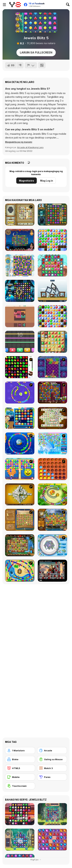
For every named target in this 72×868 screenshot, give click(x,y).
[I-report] (31, 65)
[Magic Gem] (20, 469)
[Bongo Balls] (20, 571)
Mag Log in (47, 181)
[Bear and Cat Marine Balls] (20, 443)
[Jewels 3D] (20, 367)
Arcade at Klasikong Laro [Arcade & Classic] (30, 147)
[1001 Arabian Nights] (20, 240)
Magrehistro (27, 181)
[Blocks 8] (20, 316)
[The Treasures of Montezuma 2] (52, 215)
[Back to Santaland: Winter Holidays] (52, 240)
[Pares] (52, 777)
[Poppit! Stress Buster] (52, 393)
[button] (19, 142)
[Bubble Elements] (52, 443)
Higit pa (36, 860)
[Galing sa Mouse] (52, 759)
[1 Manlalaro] (20, 750)
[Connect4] (52, 469)
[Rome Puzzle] (20, 545)
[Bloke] (20, 759)
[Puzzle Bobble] (52, 367)
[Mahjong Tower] (20, 494)
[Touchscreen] (20, 786)
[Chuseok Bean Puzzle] (20, 418)
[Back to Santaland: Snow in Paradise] (52, 316)
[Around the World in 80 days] (52, 520)
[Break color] (20, 342)
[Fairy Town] (52, 545)
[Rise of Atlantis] (20, 520)
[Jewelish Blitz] (20, 291)
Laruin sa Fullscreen (36, 52)
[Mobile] (20, 777)
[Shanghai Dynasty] (52, 418)
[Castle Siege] (52, 291)
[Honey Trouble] (52, 494)
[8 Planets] (20, 393)
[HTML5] (20, 768)
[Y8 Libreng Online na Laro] (15, 5)
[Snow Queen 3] (20, 265)
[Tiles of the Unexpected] (52, 571)
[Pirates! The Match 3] (52, 265)
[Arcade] (52, 750)
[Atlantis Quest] (20, 215)
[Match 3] (52, 768)
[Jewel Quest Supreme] (52, 342)
